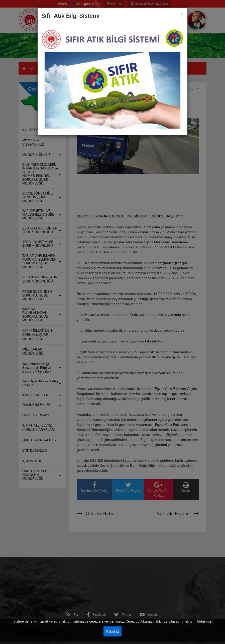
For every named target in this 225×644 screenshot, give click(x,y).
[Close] (182, 14)
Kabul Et (112, 631)
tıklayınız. (204, 621)
